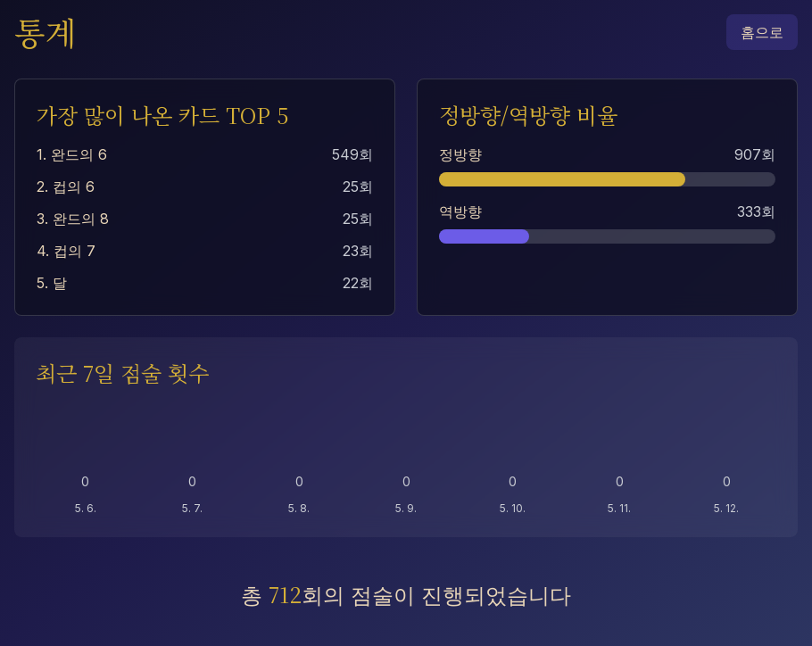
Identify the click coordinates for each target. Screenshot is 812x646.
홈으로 (762, 32)
